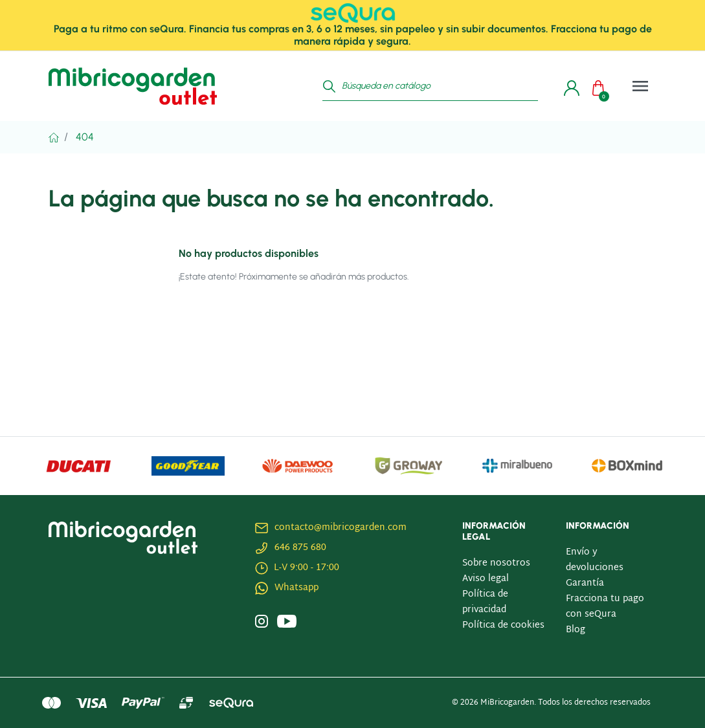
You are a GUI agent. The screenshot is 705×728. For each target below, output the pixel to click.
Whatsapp (297, 588)
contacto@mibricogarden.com (341, 528)
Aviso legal (486, 579)
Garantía (585, 583)
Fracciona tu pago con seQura (605, 607)
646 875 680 (300, 548)
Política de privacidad (485, 602)
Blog (576, 630)
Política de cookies (503, 625)
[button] (601, 86)
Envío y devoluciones (595, 560)
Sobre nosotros (496, 563)
